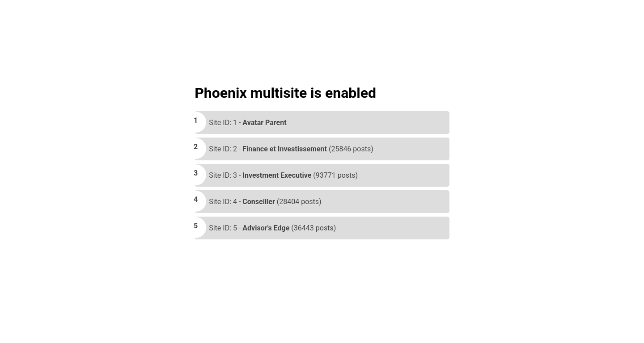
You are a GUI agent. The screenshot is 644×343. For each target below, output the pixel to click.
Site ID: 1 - (248, 123)
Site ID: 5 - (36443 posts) (272, 228)
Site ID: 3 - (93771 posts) (283, 175)
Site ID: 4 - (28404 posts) (265, 202)
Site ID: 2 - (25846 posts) (291, 149)
